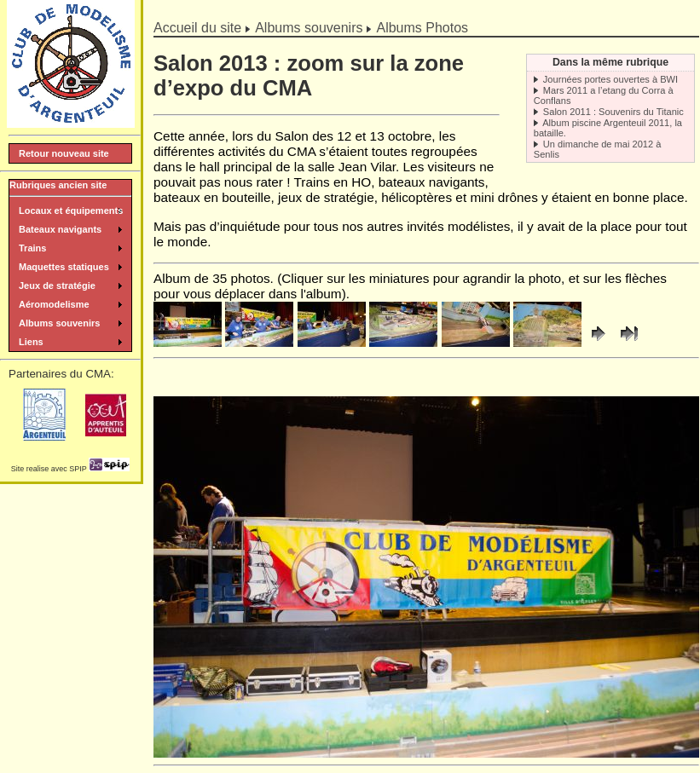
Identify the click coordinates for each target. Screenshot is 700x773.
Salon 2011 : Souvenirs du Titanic (613, 112)
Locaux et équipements (71, 211)
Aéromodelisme (54, 304)
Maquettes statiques (64, 267)
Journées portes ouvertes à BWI (610, 79)
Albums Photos (422, 28)
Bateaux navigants (60, 229)
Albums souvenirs (309, 28)
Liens (31, 342)
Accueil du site (197, 28)
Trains (32, 248)
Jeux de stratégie (57, 286)
